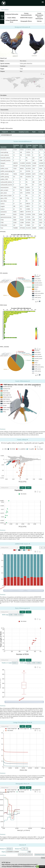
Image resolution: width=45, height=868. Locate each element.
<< (19, 855)
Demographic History (26, 21)
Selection (39, 21)
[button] (10, 488)
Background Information (12, 14)
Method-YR (18, 849)
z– (27, 855)
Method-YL (3, 849)
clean (28, 488)
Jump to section (2, 18)
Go (29, 852)
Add (22, 488)
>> (31, 855)
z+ (24, 855)
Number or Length (7, 663)
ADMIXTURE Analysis (26, 18)
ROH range (5, 615)
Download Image (40, 855)
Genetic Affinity (12, 18)
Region (4, 852)
